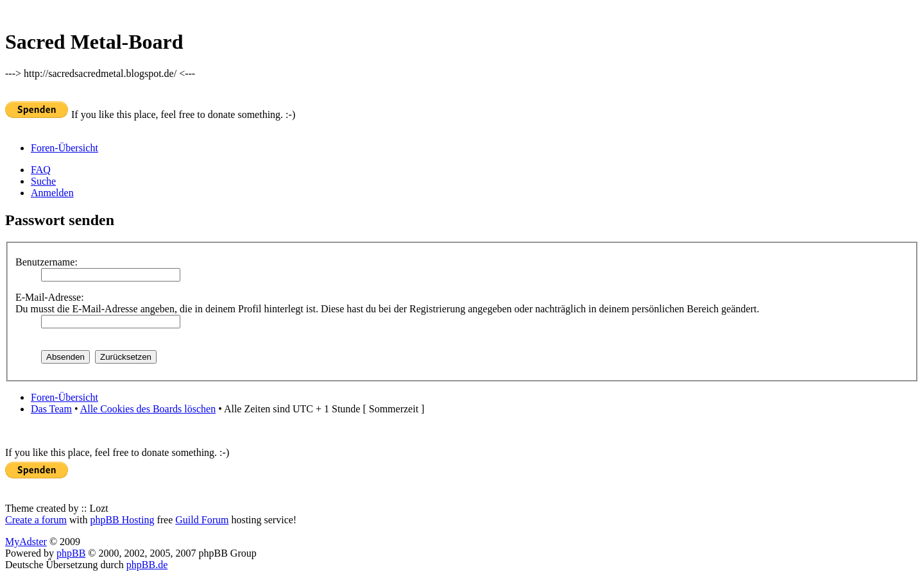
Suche (43, 181)
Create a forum (36, 520)
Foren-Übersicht (64, 148)
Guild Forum (202, 520)
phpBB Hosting (122, 520)
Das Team (51, 409)
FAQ (41, 170)
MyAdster (26, 542)
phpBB (71, 553)
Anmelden (52, 193)
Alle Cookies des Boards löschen (148, 409)
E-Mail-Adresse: (50, 297)
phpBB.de (147, 565)
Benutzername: (47, 262)
